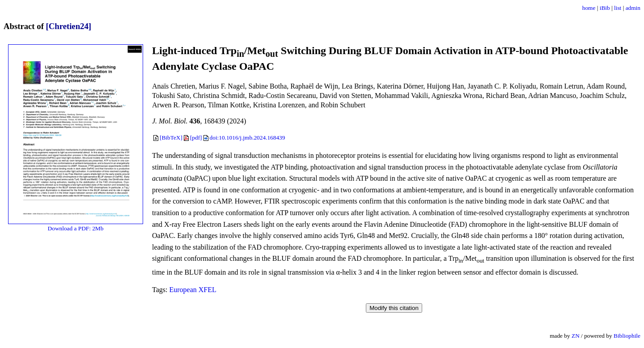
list (618, 8)
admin (633, 8)
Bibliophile (627, 336)
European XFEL (193, 290)
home (589, 8)
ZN (576, 336)
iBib (605, 8)
